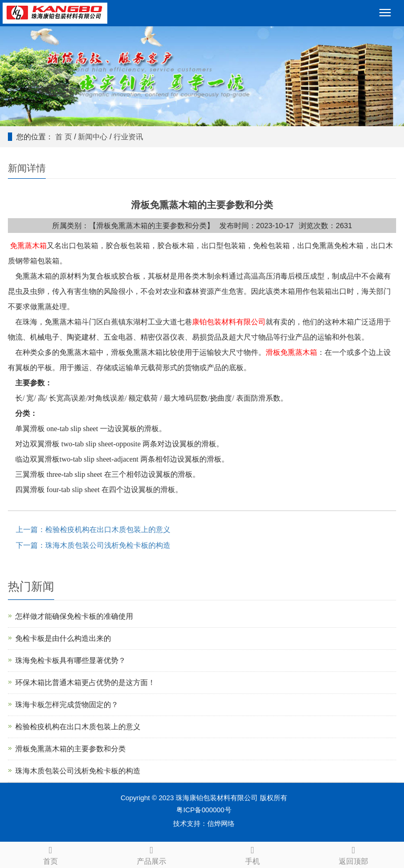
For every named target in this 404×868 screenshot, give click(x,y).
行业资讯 (128, 137)
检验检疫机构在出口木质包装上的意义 (78, 727)
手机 (252, 854)
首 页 (64, 137)
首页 (50, 854)
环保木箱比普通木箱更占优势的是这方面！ (85, 682)
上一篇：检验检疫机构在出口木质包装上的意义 (93, 529)
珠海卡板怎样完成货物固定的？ (67, 704)
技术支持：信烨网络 (204, 824)
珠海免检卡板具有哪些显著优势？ (70, 660)
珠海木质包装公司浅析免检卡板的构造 (78, 771)
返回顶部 (353, 854)
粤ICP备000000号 (204, 810)
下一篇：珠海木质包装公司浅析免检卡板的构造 (93, 545)
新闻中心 (93, 137)
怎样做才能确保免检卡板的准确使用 (74, 616)
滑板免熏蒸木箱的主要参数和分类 (70, 749)
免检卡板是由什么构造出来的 (63, 638)
